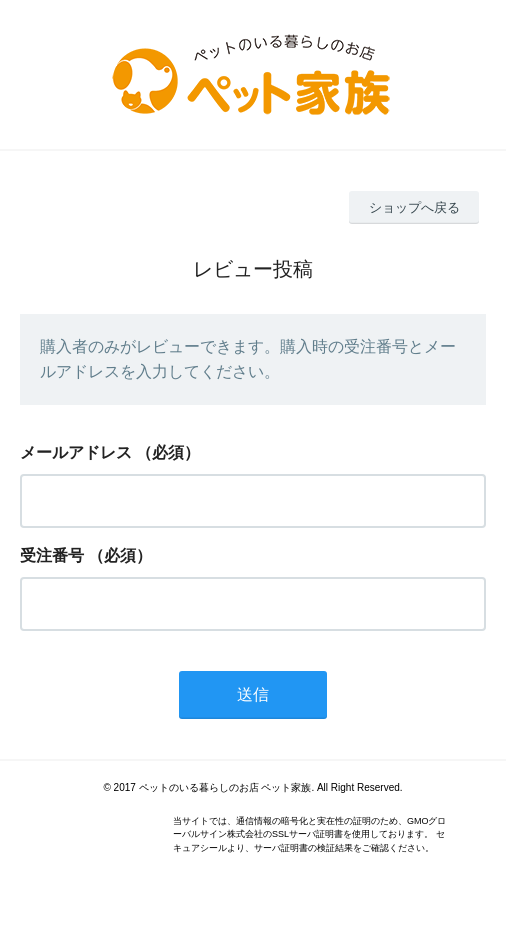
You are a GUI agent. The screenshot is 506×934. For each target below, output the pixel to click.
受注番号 (52, 555)
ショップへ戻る (414, 207)
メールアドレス (76, 452)
